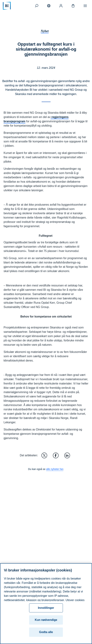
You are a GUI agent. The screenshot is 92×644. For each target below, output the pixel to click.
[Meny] (85, 6)
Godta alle (46, 632)
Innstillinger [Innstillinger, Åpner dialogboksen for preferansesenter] (46, 608)
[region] (46, 604)
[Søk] (37, 6)
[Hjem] (7, 6)
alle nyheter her (55, 469)
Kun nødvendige (46, 620)
